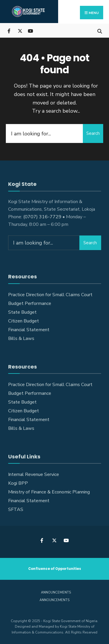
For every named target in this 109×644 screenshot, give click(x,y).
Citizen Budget (24, 321)
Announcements (56, 592)
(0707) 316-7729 (42, 217)
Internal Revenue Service (34, 474)
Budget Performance (30, 303)
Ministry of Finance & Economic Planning (49, 492)
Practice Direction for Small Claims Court (50, 295)
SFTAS (16, 509)
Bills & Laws (21, 338)
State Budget (22, 312)
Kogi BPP (18, 483)
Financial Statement (29, 330)
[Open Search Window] (100, 30)
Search (93, 133)
